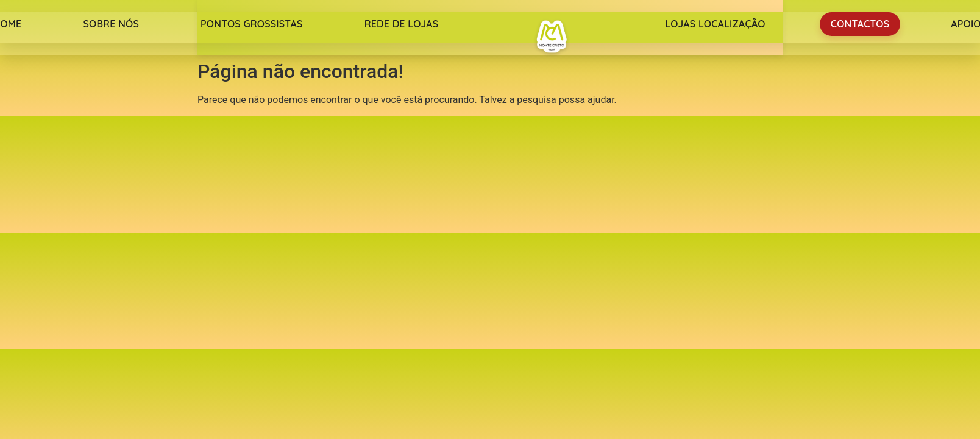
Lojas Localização (715, 24)
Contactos (860, 24)
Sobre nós (111, 24)
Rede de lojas (402, 24)
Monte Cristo (552, 37)
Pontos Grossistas (252, 24)
